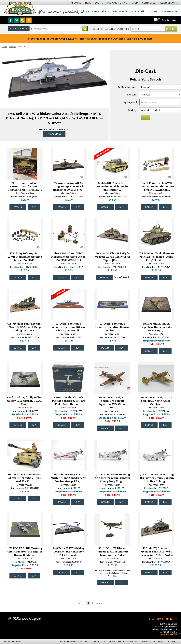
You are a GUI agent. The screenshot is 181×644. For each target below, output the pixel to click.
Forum (134, 3)
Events (99, 3)
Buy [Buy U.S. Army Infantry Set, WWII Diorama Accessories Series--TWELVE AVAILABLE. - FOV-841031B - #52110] (34, 277)
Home (5, 47)
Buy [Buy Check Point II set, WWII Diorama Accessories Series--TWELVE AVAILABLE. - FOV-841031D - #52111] (165, 207)
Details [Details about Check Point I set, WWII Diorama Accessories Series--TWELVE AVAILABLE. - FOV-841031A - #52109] (62, 277)
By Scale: (132, 94)
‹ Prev (82, 603)
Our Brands (120, 11)
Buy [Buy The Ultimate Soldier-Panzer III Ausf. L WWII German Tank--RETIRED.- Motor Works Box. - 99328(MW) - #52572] (34, 207)
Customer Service (117, 3)
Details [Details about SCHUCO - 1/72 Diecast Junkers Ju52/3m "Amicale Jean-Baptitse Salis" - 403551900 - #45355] (105, 582)
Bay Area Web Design (13, 641)
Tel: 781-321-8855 (168, 632)
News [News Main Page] (88, 3)
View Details (54, 134)
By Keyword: (131, 102)
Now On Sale (169, 11)
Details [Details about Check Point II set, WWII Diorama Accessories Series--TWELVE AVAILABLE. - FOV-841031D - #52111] (149, 207)
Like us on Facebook (11, 20)
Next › (99, 603)
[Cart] (157, 20)
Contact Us (149, 3)
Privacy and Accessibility (123, 641)
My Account (169, 20)
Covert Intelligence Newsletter (111, 29)
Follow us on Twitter (17, 20)
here (115, 576)
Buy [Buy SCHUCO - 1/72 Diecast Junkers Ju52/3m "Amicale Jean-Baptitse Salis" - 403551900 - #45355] (121, 582)
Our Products (101, 11)
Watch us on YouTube (29, 20)
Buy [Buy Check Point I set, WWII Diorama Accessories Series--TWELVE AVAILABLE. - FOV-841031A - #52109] (78, 277)
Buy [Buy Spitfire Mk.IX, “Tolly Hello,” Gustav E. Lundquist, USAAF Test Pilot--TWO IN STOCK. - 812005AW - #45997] (34, 425)
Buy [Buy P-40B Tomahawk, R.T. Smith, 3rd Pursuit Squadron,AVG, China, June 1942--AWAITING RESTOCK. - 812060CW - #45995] (121, 428)
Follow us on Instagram (23, 20)
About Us (76, 3)
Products (13, 47)
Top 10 (152, 11)
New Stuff (138, 11)
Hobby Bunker (20, 8)
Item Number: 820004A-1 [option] (54, 94)
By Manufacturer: (127, 87)
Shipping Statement (152, 641)
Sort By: (133, 110)
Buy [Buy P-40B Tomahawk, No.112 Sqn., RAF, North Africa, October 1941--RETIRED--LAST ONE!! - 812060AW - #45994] (165, 425)
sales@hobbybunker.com (164, 629)
